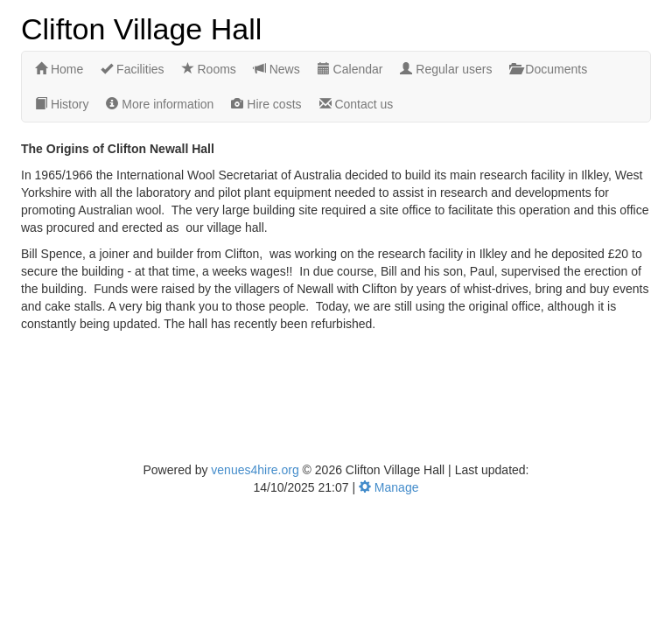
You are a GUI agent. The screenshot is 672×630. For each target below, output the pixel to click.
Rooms (209, 69)
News (277, 69)
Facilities (132, 69)
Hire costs (266, 104)
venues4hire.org (255, 470)
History (62, 104)
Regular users (446, 69)
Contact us (357, 104)
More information (160, 104)
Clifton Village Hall (141, 28)
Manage (388, 487)
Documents (548, 69)
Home (59, 69)
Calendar (350, 69)
